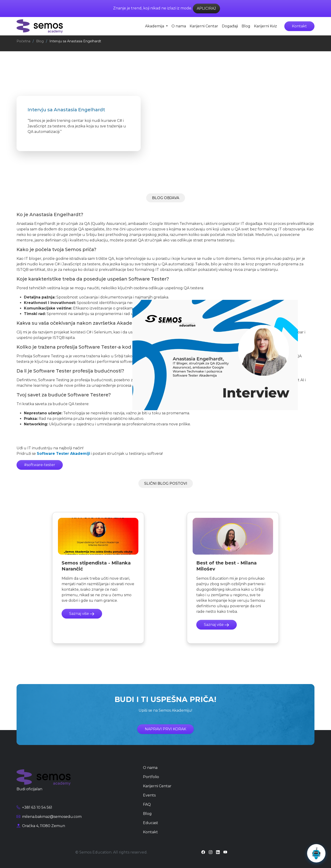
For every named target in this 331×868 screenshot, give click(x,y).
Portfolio (151, 777)
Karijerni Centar (204, 26)
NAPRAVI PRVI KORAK (165, 729)
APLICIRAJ (206, 8)
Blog (246, 26)
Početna (23, 41)
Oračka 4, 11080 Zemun (41, 826)
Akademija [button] (155, 26)
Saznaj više (82, 614)
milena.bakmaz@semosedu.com (49, 817)
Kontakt (299, 26)
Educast (151, 823)
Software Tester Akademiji (63, 454)
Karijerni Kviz (265, 26)
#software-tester (40, 465)
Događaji (230, 26)
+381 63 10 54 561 (34, 807)
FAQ (147, 804)
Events (149, 795)
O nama (179, 26)
